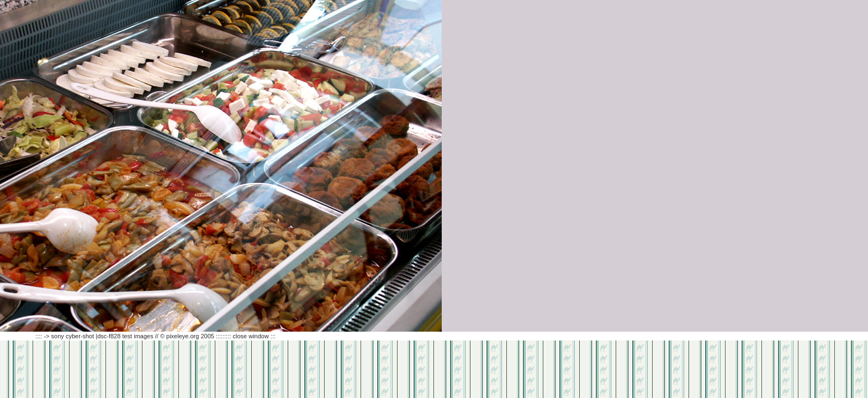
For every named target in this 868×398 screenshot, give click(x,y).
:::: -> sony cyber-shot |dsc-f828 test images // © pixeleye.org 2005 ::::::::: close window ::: (138, 336)
